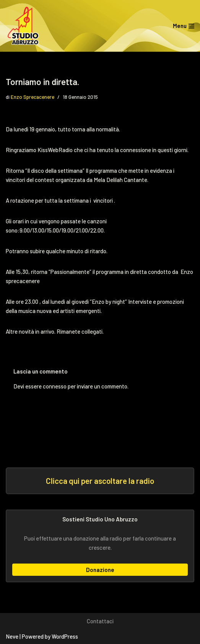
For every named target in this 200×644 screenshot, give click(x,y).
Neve (12, 636)
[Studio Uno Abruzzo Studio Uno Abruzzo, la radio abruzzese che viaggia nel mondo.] (25, 26)
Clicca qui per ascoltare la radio (100, 481)
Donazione (100, 570)
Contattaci (100, 621)
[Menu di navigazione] (184, 26)
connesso (55, 386)
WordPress (65, 636)
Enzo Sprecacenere (33, 97)
